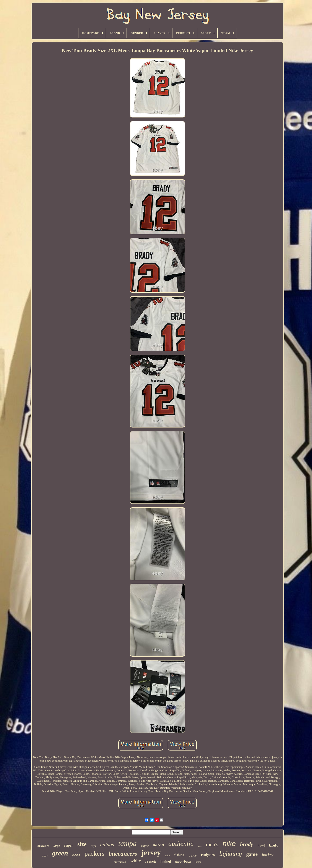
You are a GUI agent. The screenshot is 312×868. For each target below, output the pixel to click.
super (69, 845)
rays (93, 846)
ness (200, 846)
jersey (151, 853)
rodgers (208, 855)
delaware (43, 846)
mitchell (193, 856)
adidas (107, 845)
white (136, 861)
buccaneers (123, 854)
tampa (128, 843)
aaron (158, 845)
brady (247, 844)
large (57, 846)
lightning (231, 854)
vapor (145, 846)
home (198, 862)
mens (76, 855)
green (60, 853)
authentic (181, 844)
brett (273, 845)
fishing (179, 855)
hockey (268, 855)
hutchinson (120, 862)
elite (167, 855)
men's (212, 845)
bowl (261, 846)
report (45, 856)
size (82, 844)
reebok (151, 861)
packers (94, 853)
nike (229, 843)
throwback (183, 861)
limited (166, 862)
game (252, 854)
